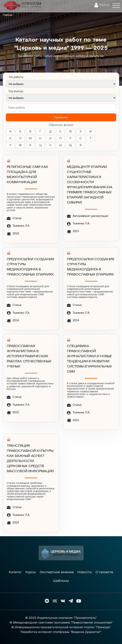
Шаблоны (61, 581)
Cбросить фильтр (61, 125)
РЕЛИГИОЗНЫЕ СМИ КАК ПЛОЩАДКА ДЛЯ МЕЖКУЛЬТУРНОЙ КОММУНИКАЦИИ (28, 175)
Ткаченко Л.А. (21, 226)
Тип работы (16, 77)
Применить (61, 117)
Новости (85, 572)
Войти (105, 5)
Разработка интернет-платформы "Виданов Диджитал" (61, 632)
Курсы (31, 572)
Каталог (15, 572)
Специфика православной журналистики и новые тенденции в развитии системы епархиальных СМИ (89, 359)
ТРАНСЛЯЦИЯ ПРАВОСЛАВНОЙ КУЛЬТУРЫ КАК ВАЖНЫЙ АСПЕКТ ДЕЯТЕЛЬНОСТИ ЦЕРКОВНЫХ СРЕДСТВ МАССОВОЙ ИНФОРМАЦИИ (30, 459)
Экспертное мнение (57, 572)
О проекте (104, 572)
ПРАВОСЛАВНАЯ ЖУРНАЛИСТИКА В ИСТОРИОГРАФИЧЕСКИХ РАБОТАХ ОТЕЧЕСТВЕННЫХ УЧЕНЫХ (29, 356)
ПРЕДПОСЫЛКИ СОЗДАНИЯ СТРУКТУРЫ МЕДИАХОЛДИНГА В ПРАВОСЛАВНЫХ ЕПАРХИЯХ (30, 267)
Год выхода (16, 91)
